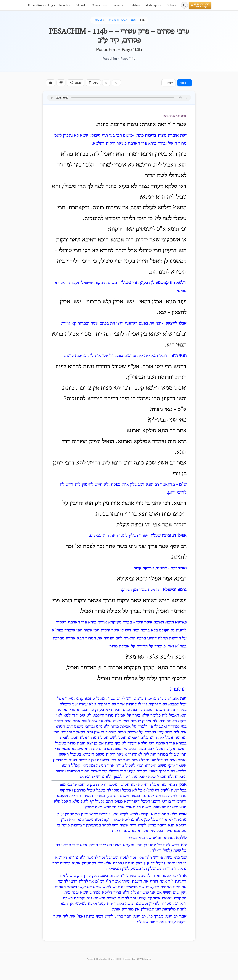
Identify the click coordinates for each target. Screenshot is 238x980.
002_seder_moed (116, 20)
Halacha (119, 5)
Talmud (81, 5)
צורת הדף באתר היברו (175, 116)
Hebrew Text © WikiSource (137, 959)
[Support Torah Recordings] (200, 5)
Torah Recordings (41, 5)
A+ (116, 83)
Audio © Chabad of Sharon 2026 (104, 959)
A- (106, 83)
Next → (185, 83)
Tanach (64, 5)
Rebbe (135, 5)
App (93, 83)
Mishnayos (153, 5)
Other (171, 5)
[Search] (184, 5)
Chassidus (99, 5)
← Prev (169, 83)
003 (134, 20)
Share (76, 83)
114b (142, 20)
